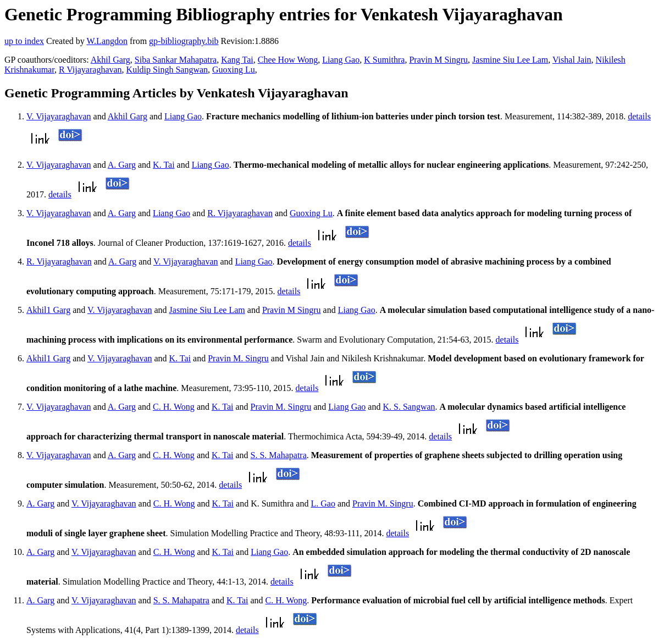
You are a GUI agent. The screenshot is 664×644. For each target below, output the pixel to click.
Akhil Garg (110, 60)
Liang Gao (341, 60)
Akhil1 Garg (48, 310)
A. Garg (122, 165)
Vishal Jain (572, 60)
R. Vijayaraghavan (240, 213)
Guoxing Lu (234, 70)
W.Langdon (107, 41)
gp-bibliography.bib (184, 41)
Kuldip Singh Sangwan (167, 70)
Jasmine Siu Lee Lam (510, 60)
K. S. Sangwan (409, 407)
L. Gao (323, 503)
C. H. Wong (174, 407)
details (639, 116)
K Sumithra (384, 60)
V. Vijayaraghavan (59, 116)
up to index (24, 41)
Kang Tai (237, 60)
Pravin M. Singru (238, 358)
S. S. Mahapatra (279, 455)
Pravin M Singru (438, 60)
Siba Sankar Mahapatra (176, 60)
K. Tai (164, 165)
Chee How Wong (288, 60)
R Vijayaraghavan (90, 70)
